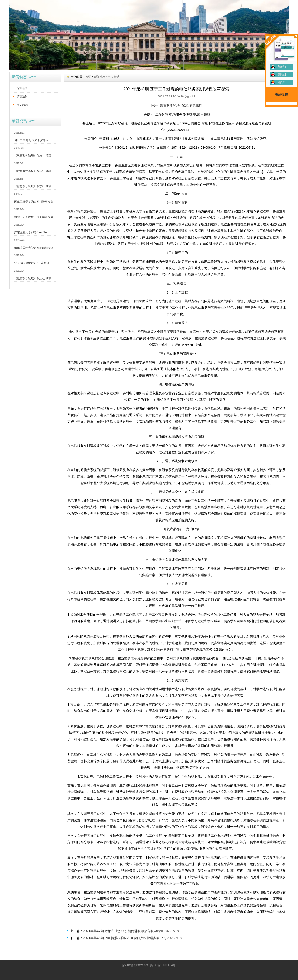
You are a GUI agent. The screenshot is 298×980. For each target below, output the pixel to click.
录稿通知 (22, 97)
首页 (88, 77)
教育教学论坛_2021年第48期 (181, 106)
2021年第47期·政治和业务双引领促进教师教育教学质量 (123, 931)
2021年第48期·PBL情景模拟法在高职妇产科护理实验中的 (125, 938)
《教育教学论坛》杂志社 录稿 (33, 156)
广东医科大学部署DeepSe (30, 232)
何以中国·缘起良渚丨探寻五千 (33, 140)
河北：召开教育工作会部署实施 (34, 217)
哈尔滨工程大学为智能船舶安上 (34, 248)
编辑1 (282, 67)
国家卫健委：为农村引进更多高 (34, 202)
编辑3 (282, 82)
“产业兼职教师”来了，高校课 (32, 263)
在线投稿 (281, 94)
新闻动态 (100, 77)
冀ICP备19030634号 (163, 965)
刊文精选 (22, 105)
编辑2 (282, 74)
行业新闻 (22, 88)
